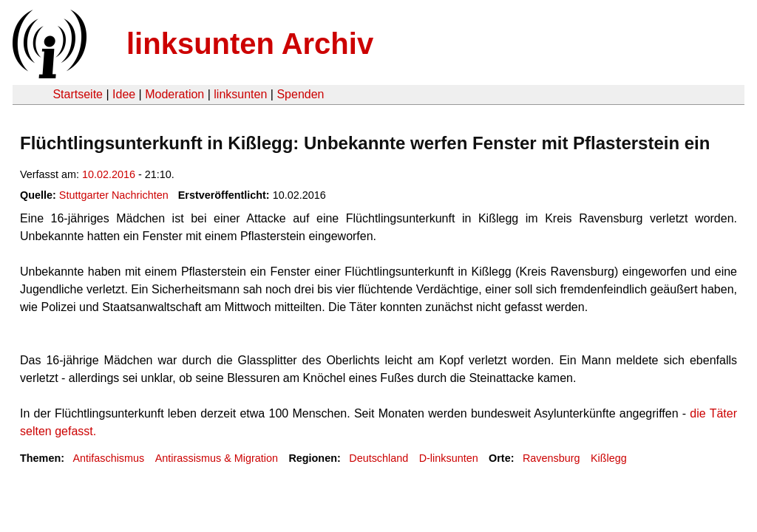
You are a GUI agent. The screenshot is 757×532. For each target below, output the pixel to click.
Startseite (78, 94)
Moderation (174, 94)
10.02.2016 (109, 174)
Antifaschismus (108, 458)
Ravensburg (551, 458)
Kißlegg (609, 458)
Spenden (300, 94)
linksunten (240, 94)
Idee (124, 94)
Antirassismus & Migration (217, 458)
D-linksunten (449, 458)
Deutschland (378, 458)
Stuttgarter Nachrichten (114, 195)
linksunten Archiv (250, 44)
